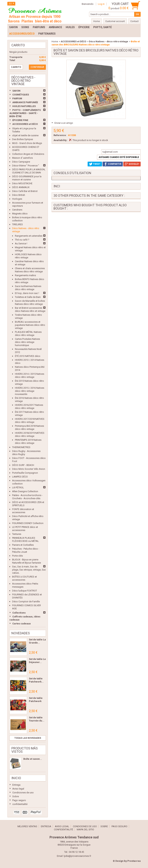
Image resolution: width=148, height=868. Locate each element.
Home (55, 41)
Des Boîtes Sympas (23, 139)
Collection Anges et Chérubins (28, 154)
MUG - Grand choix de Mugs (27, 143)
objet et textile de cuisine (25, 135)
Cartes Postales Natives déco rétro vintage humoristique (27, 342)
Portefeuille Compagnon (25, 473)
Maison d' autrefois (22, 158)
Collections (19, 613)
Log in (101, 4)
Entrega (16, 785)
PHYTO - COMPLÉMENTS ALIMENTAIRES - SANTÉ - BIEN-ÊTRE (25, 113)
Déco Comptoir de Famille (26, 601)
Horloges (17, 199)
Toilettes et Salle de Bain (28, 297)
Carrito (18, 45)
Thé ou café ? (22, 240)
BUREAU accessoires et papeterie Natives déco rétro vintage (30, 325)
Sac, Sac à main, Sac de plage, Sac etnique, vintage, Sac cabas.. (29, 570)
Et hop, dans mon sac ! (27, 293)
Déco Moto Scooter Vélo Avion (29, 469)
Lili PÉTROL (18, 488)
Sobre (16, 796)
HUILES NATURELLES (24, 106)
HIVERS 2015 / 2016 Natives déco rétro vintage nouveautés (30, 391)
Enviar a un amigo (64, 123)
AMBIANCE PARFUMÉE (25, 102)
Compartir (113, 164)
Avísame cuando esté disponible (119, 157)
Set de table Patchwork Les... (36, 701)
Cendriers (17, 210)
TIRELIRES (17, 224)
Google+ (132, 164)
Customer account (115, 21)
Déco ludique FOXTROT (25, 591)
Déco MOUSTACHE (22, 183)
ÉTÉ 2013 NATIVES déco (28, 356)
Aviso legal (18, 789)
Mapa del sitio (85, 829)
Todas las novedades (28, 738)
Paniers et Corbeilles (23, 545)
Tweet (95, 164)
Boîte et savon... (33, 759)
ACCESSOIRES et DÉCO (25, 124)
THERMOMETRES (21, 447)
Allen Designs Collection (25, 491)
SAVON (16, 91)
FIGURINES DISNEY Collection (28, 523)
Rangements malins (25, 275)
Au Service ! (21, 244)
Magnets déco (20, 214)
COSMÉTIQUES (21, 95)
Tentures (17, 534)
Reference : (60, 135)
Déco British (19, 195)
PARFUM (17, 98)
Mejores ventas (27, 826)
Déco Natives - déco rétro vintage (109, 41)
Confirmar (37, 67)
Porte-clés (17, 556)
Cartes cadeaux (22, 624)
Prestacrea (134, 861)
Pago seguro (19, 800)
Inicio (16, 778)
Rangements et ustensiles (29, 236)
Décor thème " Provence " (26, 166)
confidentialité (20, 804)
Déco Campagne (21, 162)
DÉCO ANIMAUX (21, 187)
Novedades (21, 633)
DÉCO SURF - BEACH (23, 465)
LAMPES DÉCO (20, 477)
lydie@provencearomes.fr (77, 856)
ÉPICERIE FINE (20, 120)
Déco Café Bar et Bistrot (25, 191)
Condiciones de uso (23, 793)
